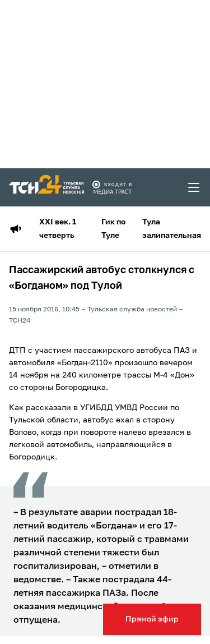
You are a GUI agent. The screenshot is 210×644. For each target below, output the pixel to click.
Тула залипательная (172, 229)
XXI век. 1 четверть (58, 229)
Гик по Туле (113, 229)
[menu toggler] (194, 187)
